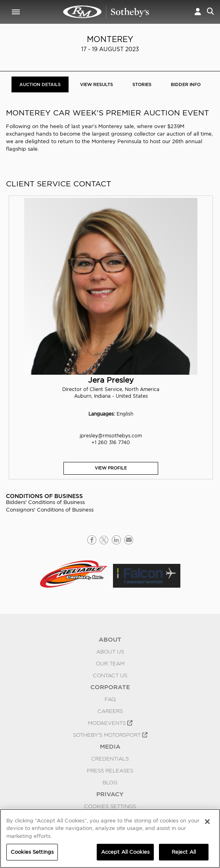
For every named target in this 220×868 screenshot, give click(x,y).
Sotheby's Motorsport (110, 735)
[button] (198, 12)
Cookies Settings (110, 806)
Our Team (110, 663)
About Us (110, 651)
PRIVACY (110, 794)
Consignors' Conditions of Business (50, 510)
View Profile (111, 468)
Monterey (110, 39)
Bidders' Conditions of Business (45, 502)
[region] (110, 838)
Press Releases (110, 770)
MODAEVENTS (110, 723)
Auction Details (40, 84)
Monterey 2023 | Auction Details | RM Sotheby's (106, 12)
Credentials (110, 759)
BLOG (110, 782)
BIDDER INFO (186, 84)
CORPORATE (110, 687)
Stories (142, 84)
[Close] (207, 822)
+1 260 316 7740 (111, 442)
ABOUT (110, 640)
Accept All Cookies (125, 852)
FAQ (110, 699)
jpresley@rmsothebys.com (111, 436)
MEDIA (110, 747)
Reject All (184, 852)
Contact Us (110, 675)
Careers (110, 711)
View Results (97, 84)
